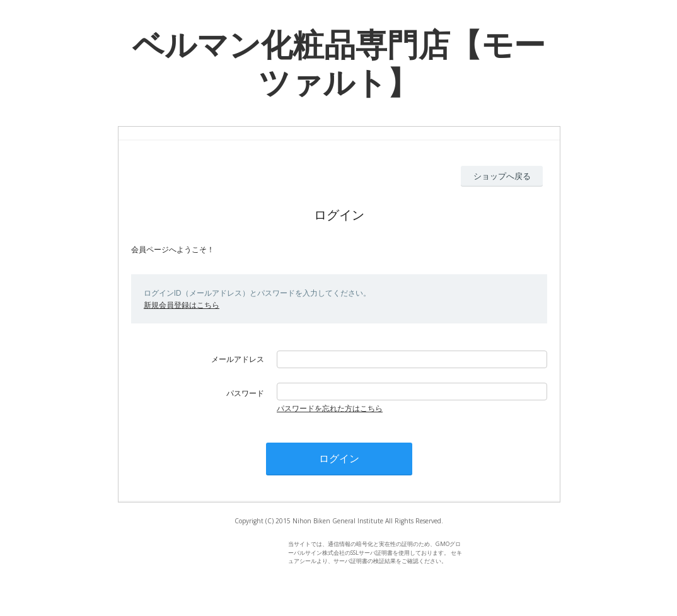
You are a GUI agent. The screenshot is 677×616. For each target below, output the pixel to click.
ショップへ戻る (502, 176)
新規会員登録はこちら (182, 305)
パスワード (245, 393)
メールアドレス (238, 359)
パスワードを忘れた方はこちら (330, 408)
